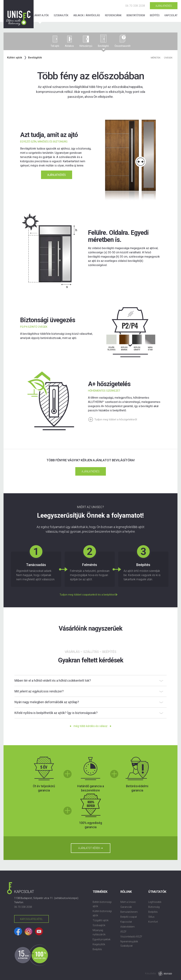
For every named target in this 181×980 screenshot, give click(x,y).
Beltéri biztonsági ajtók (102, 904)
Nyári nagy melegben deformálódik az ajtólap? (47, 702)
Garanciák (126, 907)
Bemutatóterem (136, 15)
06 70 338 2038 (135, 6)
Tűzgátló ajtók (101, 920)
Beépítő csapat (129, 917)
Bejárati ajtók (40, 15)
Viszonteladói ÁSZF (131, 937)
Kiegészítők (99, 944)
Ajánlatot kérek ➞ (91, 848)
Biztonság (154, 907)
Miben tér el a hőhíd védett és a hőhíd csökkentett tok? (53, 680)
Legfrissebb (155, 902)
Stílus (151, 917)
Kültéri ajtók (15, 58)
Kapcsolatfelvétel (31, 919)
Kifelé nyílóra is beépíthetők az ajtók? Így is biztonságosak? (56, 713)
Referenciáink (113, 15)
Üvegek (168, 58)
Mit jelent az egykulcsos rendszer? (39, 691)
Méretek (156, 58)
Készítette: (151, 973)
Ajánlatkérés (164, 6)
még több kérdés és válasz (90, 726)
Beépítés (155, 15)
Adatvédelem (128, 927)
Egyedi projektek (102, 939)
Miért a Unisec (128, 902)
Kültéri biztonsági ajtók (102, 913)
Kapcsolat (171, 15)
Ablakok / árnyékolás (87, 15)
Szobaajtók (61, 15)
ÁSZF (123, 932)
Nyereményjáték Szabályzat (129, 944)
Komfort (153, 922)
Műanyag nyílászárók (99, 932)
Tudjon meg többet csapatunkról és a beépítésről (88, 595)
